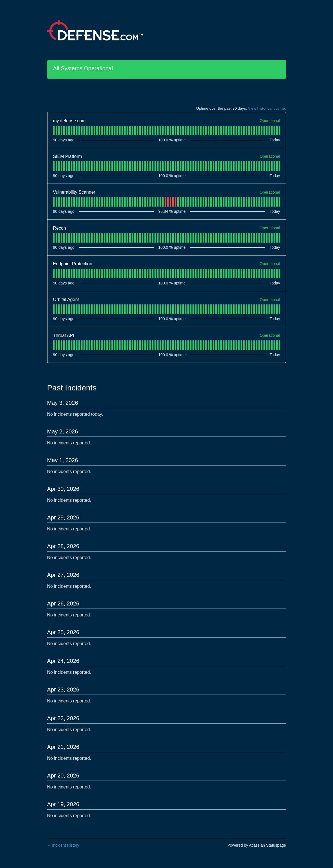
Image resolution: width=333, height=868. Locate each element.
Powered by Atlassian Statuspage (257, 845)
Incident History (63, 845)
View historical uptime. (267, 108)
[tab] (54, 130)
